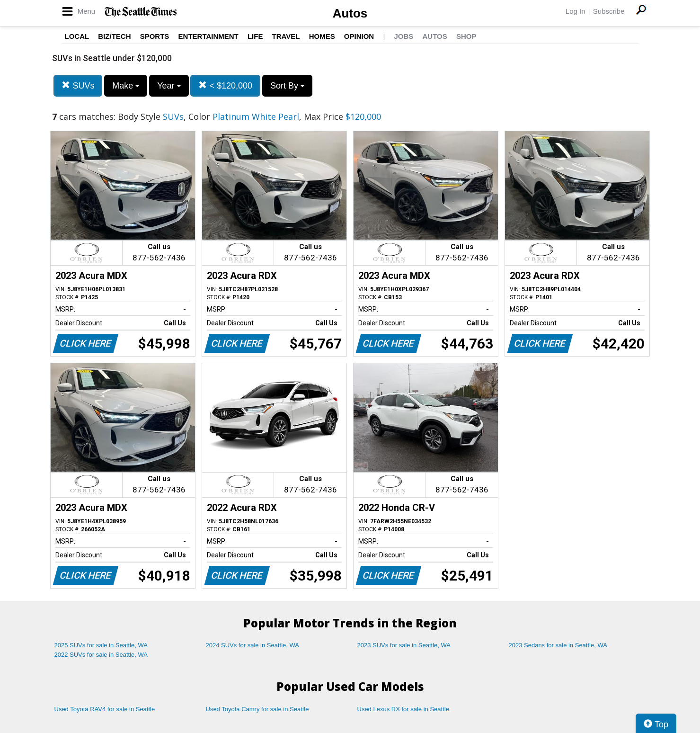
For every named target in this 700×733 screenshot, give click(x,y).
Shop (466, 36)
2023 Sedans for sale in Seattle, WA (558, 645)
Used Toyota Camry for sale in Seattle (257, 709)
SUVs (78, 85)
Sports (155, 36)
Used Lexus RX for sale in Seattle (403, 709)
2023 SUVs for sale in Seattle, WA (404, 645)
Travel (286, 36)
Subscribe (609, 11)
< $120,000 (225, 85)
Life (255, 36)
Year (169, 86)
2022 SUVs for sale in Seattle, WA (101, 655)
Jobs (403, 36)
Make (126, 86)
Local (77, 36)
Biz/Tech (114, 36)
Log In (576, 11)
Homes (322, 36)
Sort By (287, 86)
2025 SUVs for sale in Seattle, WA (101, 645)
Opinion (359, 36)
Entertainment (208, 36)
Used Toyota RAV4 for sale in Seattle (105, 709)
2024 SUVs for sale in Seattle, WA (253, 645)
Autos (350, 13)
